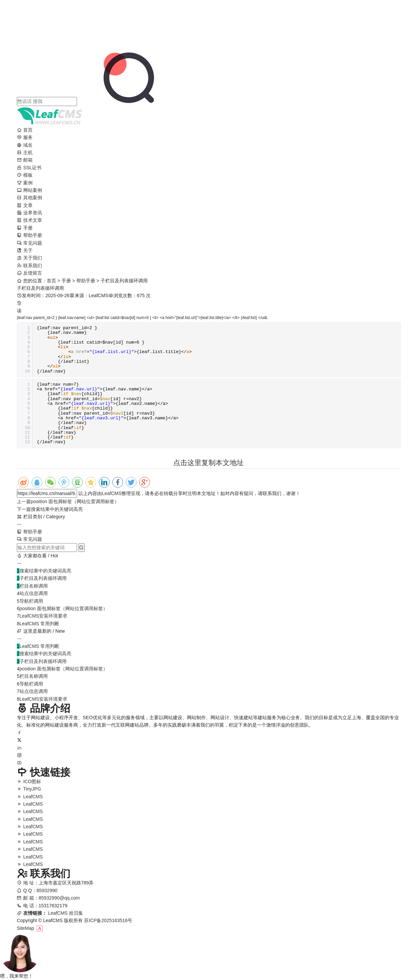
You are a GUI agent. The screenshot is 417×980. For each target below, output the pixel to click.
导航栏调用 (31, 601)
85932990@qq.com (59, 903)
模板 (25, 175)
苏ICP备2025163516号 (108, 920)
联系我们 (29, 266)
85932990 (47, 895)
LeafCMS (112, 493)
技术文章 (29, 220)
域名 (25, 145)
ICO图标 (29, 785)
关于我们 (29, 258)
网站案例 (29, 190)
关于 (25, 250)
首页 (25, 130)
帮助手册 (29, 235)
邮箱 (25, 160)
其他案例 (29, 198)
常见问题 (29, 243)
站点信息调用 (34, 593)
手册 (25, 228)
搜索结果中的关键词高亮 (50, 509)
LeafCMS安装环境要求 (43, 616)
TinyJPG (29, 793)
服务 (25, 137)
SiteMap (25, 928)
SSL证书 (29, 168)
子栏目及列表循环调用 (43, 578)
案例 (25, 183)
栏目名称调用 (34, 586)
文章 (25, 205)
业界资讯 (29, 213)
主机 (25, 152)
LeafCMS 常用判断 (39, 624)
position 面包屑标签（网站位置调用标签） (68, 501)
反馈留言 (29, 273)
